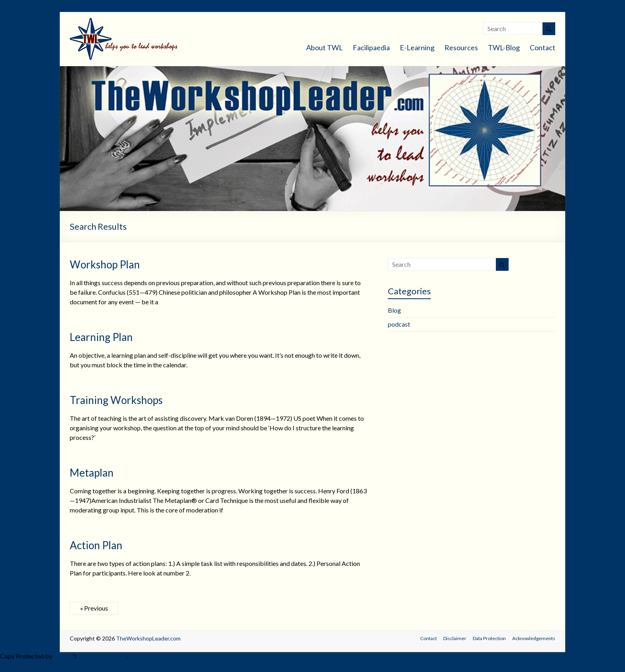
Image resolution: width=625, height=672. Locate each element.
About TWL (324, 47)
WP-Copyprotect (102, 656)
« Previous (94, 608)
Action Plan (96, 545)
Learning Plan (101, 337)
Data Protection (489, 638)
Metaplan (92, 473)
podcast (399, 324)
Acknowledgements (534, 638)
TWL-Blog (504, 47)
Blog (394, 310)
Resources (461, 47)
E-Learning (417, 47)
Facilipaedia (371, 47)
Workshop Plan (105, 264)
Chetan (63, 656)
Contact (542, 47)
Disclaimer (455, 638)
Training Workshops (116, 400)
